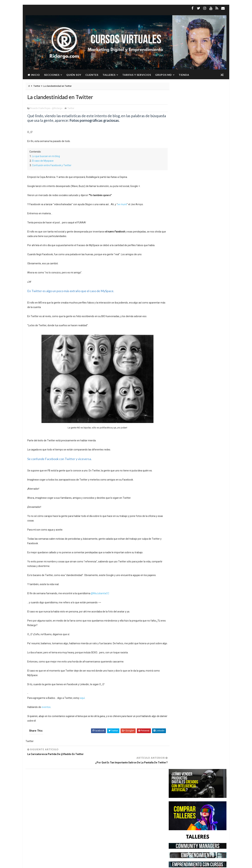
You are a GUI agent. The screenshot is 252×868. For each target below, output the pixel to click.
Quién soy (74, 75)
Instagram (64, 800)
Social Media (59, 812)
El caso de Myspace (43, 161)
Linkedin (78, 800)
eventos (46, 712)
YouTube (51, 818)
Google (50, 800)
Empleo (62, 793)
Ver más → (54, 846)
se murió (122, 205)
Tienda (184, 75)
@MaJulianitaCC (100, 594)
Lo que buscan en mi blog (46, 157)
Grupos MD (163, 75)
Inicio (35, 75)
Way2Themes (56, 864)
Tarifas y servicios (136, 75)
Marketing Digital (63, 806)
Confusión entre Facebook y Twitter (52, 166)
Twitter (37, 86)
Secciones (52, 75)
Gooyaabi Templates (93, 864)
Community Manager (42, 793)
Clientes (92, 75)
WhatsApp (37, 818)
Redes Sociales (40, 812)
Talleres (109, 75)
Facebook (75, 793)
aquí (82, 703)
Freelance (37, 800)
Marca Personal (40, 806)
